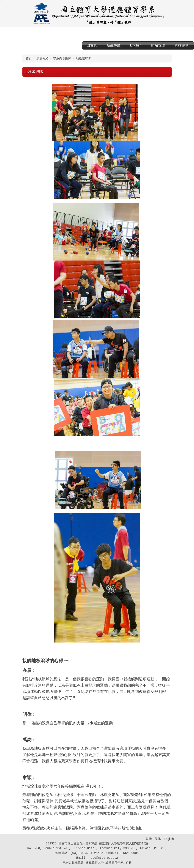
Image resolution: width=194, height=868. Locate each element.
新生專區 (114, 45)
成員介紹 (42, 58)
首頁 (29, 58)
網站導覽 (181, 45)
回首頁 (92, 45)
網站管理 (158, 45)
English (136, 45)
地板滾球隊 (83, 58)
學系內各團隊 (62, 58)
